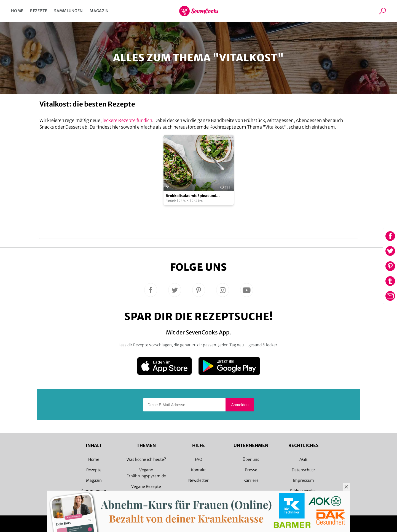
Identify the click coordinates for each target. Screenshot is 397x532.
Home (17, 11)
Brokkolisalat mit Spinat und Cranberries (191, 196)
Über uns (251, 459)
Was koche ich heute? (146, 459)
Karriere (251, 480)
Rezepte (39, 11)
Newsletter (198, 480)
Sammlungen (68, 11)
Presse (251, 470)
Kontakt (198, 470)
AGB (303, 459)
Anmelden (240, 405)
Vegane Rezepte (146, 486)
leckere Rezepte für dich (127, 120)
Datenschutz (303, 470)
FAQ (199, 459)
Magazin (99, 11)
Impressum (303, 480)
